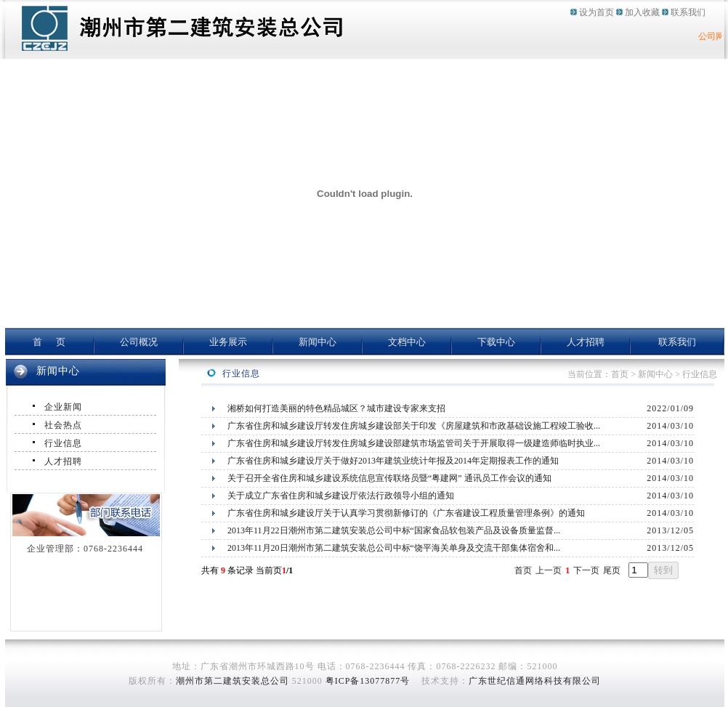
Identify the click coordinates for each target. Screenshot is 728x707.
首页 (523, 570)
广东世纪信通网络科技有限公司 (535, 681)
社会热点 (63, 425)
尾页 (612, 570)
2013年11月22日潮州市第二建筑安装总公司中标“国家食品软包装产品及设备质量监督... (394, 530)
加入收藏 (642, 12)
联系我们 (688, 12)
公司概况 (139, 342)
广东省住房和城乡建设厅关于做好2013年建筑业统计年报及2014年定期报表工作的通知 (393, 461)
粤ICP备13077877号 (368, 681)
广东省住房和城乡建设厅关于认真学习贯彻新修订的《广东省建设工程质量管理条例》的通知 (406, 513)
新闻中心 (318, 342)
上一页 (549, 570)
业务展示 (228, 342)
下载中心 (496, 342)
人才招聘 (586, 342)
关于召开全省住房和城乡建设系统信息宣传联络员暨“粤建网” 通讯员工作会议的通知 (389, 478)
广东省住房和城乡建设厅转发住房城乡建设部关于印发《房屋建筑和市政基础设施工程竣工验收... (414, 426)
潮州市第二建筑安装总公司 (232, 681)
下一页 (586, 570)
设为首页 (596, 12)
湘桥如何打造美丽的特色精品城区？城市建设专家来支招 (336, 408)
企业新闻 (63, 407)
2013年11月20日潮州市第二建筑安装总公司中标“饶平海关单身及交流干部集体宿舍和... (394, 548)
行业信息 (63, 443)
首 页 (49, 342)
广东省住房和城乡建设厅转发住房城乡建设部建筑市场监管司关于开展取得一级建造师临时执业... (414, 443)
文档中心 (407, 342)
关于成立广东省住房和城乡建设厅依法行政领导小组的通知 (341, 496)
